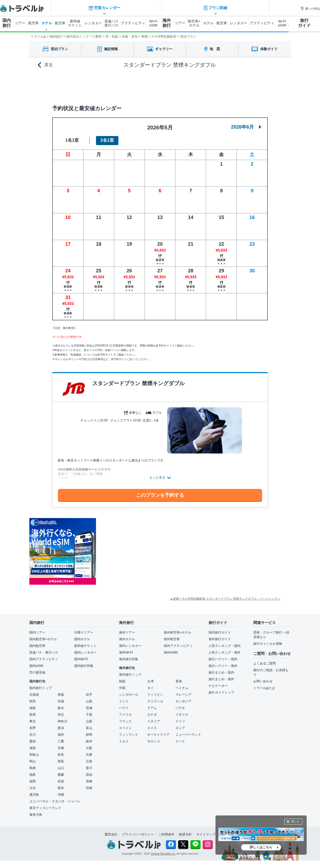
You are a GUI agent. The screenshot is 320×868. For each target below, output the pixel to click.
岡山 (33, 758)
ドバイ (180, 738)
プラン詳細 (216, 84)
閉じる (295, 821)
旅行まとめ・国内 (221, 669)
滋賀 (33, 745)
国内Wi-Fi (81, 656)
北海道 (34, 691)
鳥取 (61, 758)
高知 (89, 771)
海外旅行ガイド (220, 636)
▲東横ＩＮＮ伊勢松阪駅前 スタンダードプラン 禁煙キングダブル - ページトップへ (225, 595)
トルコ (124, 738)
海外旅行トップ (130, 671)
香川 (89, 765)
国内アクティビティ (44, 656)
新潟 (61, 725)
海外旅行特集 (129, 656)
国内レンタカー (85, 649)
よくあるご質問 (265, 660)
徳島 (33, 771)
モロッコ (154, 738)
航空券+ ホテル (194, 23)
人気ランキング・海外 (225, 649)
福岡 (33, 778)
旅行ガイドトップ (221, 689)
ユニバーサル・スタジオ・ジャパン (55, 798)
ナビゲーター (218, 683)
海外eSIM (171, 649)
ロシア (180, 725)
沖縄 (61, 791)
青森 (61, 691)
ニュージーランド (188, 731)
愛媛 (61, 771)
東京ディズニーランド (45, 805)
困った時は (310, 9)
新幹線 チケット (75, 23)
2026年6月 (246, 124)
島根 (33, 765)
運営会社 (111, 831)
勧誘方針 (185, 831)
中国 (122, 685)
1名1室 (72, 137)
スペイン (125, 725)
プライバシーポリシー (138, 831)
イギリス (182, 711)
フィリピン (155, 691)
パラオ (180, 705)
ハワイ (124, 705)
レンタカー (93, 23)
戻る (45, 65)
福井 (61, 731)
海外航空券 (172, 636)
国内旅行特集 (84, 663)
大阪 (89, 745)
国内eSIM (36, 663)
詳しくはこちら (261, 847)
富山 (89, 725)
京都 (61, 745)
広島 (89, 758)
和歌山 (34, 751)
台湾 (150, 678)
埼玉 (61, 711)
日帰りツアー (84, 629)
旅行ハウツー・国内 (223, 656)
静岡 (89, 731)
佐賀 (61, 778)
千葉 (89, 711)
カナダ (152, 711)
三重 (61, 738)
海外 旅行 (167, 23)
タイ (150, 685)
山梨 (89, 718)
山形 (89, 698)
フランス (125, 718)
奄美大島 (36, 811)
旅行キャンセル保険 (268, 640)
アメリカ (125, 711)
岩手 (89, 691)
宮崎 (89, 785)
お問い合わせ (263, 678)
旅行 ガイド (304, 23)
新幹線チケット (85, 643)
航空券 (33, 23)
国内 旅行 (7, 23)
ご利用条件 (166, 831)
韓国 (122, 678)
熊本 (61, 785)
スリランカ (155, 698)
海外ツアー (127, 629)
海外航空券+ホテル (177, 629)
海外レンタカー (130, 643)
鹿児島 (34, 791)
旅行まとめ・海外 (221, 676)
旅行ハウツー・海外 (223, 663)
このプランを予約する (160, 492)
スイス (152, 725)
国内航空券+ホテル (43, 636)
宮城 (61, 698)
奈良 (61, 751)
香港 (179, 678)
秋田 (33, 698)
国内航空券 (37, 643)
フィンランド (129, 731)
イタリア (154, 718)
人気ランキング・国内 (225, 643)
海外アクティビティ (178, 643)
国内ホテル (82, 636)
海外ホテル (127, 636)
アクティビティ (133, 23)
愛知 (33, 738)
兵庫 (89, 751)
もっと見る (157, 475)
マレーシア (183, 691)
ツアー (20, 23)
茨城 (89, 705)
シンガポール (129, 691)
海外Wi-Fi (126, 649)
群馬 (33, 711)
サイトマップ (206, 831)
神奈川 (62, 718)
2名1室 (107, 137)
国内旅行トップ (41, 685)
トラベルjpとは (264, 685)
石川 (33, 731)
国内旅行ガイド (220, 629)
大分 (33, 785)
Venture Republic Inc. (163, 851)
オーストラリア (158, 731)
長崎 (89, 778)
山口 (61, 765)
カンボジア (183, 698)
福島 (33, 705)
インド (124, 698)
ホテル (47, 23)
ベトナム (182, 685)
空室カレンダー (104, 84)
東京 (33, 718)
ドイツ (180, 718)
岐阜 (89, 738)
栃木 (61, 705)
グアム (152, 705)
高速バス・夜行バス (44, 649)
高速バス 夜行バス (111, 23)
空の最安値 (37, 669)
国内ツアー (37, 629)
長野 (33, 725)
